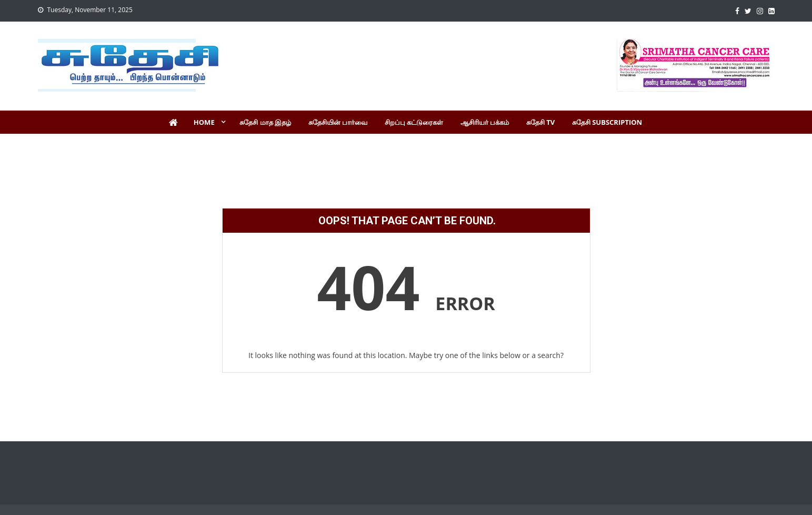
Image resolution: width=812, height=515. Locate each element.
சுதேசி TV (540, 122)
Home (204, 122)
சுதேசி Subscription (607, 122)
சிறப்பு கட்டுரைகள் (414, 122)
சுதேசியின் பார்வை (338, 122)
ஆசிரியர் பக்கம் (485, 122)
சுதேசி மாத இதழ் (265, 122)
